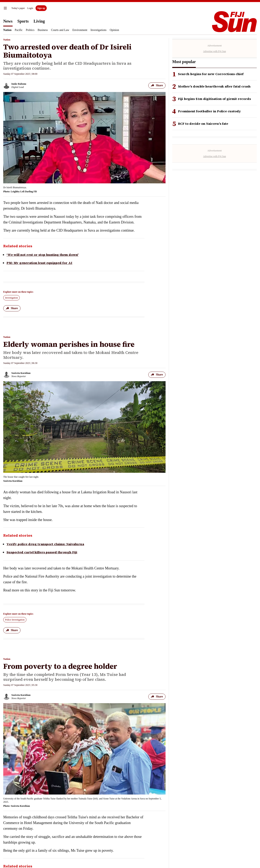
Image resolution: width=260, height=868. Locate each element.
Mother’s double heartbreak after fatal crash (214, 86)
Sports (23, 21)
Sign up (41, 8)
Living (39, 21)
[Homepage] (234, 22)
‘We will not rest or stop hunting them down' (42, 255)
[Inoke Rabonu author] (15, 85)
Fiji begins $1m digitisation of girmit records (214, 99)
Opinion (114, 30)
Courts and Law (60, 30)
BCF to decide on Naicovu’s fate (203, 124)
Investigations (99, 30)
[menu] (5, 8)
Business (43, 30)
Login (30, 8)
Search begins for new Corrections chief (211, 74)
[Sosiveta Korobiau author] (17, 375)
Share (157, 85)
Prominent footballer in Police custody (209, 111)
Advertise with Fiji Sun (214, 51)
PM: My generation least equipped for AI (39, 263)
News (8, 21)
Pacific (19, 30)
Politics (30, 30)
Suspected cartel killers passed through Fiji (42, 552)
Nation (7, 30)
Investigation (11, 298)
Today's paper (18, 8)
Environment (80, 30)
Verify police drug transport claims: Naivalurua (45, 544)
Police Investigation (15, 620)
